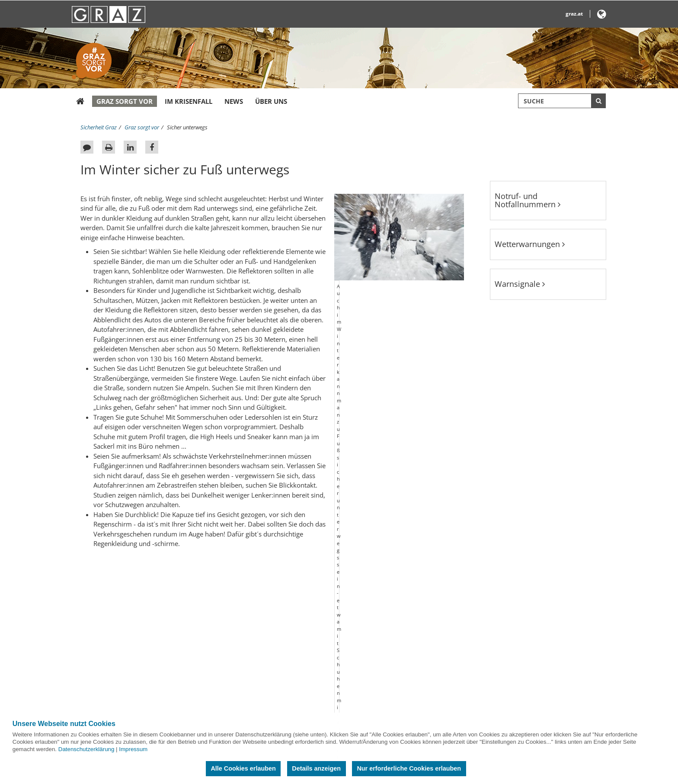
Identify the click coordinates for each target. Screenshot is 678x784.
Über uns (271, 101)
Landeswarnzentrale (284, 682)
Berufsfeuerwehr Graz (286, 623)
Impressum (133, 749)
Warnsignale (520, 284)
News (234, 101)
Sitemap (96, 623)
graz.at (574, 14)
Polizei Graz (273, 706)
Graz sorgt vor (125, 101)
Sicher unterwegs (187, 127)
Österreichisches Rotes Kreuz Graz (302, 646)
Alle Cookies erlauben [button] (243, 768)
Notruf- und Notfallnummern (528, 200)
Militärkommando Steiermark (296, 694)
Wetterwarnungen (530, 244)
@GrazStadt (455, 646)
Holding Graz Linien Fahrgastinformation (310, 670)
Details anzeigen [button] (316, 768)
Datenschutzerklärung (86, 749)
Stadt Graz (451, 623)
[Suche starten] (598, 101)
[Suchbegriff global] (562, 101)
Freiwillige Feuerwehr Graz (292, 635)
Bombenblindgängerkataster (123, 646)
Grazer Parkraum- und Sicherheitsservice (310, 659)
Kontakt (96, 635)
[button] (602, 16)
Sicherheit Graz (99, 127)
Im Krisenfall (189, 101)
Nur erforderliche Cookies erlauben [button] (409, 768)
